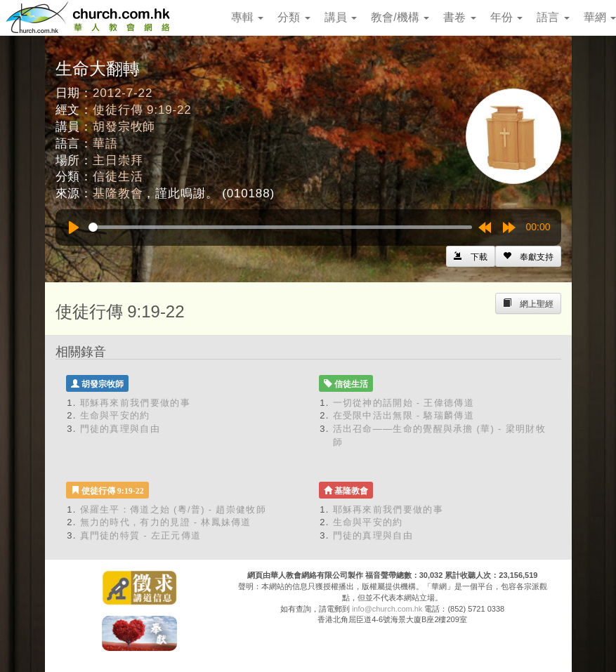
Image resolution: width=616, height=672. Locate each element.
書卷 (459, 17)
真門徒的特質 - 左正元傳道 (141, 535)
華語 (105, 144)
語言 (553, 17)
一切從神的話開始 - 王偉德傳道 (404, 403)
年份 (506, 17)
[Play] (74, 228)
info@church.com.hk (387, 609)
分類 (294, 17)
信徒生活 (118, 177)
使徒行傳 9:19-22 (142, 110)
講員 (341, 17)
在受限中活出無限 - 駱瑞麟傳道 (404, 415)
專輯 (247, 17)
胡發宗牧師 (124, 127)
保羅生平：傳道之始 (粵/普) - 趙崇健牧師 (173, 509)
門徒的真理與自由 (120, 429)
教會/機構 (400, 17)
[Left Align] (528, 256)
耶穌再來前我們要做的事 (135, 403)
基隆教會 (118, 193)
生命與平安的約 (115, 415)
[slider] (280, 227)
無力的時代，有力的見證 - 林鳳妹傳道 (166, 522)
